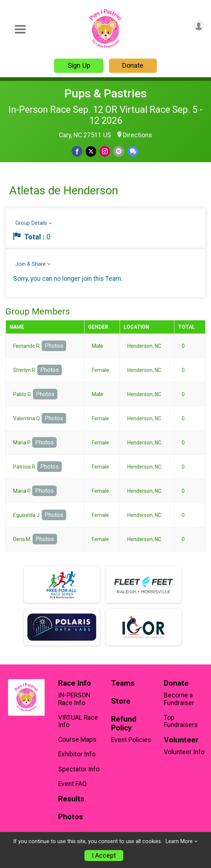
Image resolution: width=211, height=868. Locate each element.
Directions (137, 135)
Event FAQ (72, 784)
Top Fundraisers (181, 721)
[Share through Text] (133, 151)
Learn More (179, 841)
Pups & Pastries (105, 93)
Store (121, 701)
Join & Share (31, 264)
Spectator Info (79, 769)
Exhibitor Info (77, 754)
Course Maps (77, 740)
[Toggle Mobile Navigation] (20, 29)
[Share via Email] (119, 151)
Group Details (31, 223)
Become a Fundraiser (179, 699)
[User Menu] (199, 25)
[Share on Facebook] (77, 151)
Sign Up (79, 65)
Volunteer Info (184, 752)
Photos (54, 346)
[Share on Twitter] (91, 151)
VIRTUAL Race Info (78, 721)
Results (71, 799)
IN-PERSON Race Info (74, 699)
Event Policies (131, 740)
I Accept (104, 856)
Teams (123, 683)
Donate (133, 65)
